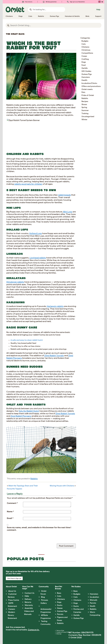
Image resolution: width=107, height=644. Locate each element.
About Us (12, 591)
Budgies (85, 41)
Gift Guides (86, 71)
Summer (85, 110)
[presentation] (23, 539)
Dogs (84, 62)
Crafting (85, 59)
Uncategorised (88, 116)
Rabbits (34, 479)
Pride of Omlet (88, 95)
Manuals (94, 600)
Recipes (85, 101)
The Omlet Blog (15, 34)
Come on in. (34, 630)
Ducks (60, 605)
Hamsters (86, 77)
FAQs (27, 596)
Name (10, 511)
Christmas (86, 50)
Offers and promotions (91, 86)
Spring (84, 107)
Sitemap (59, 634)
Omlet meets (87, 89)
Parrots (60, 614)
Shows (84, 104)
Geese (60, 608)
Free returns (27, 2)
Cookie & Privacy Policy (63, 632)
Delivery (28, 599)
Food (84, 65)
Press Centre (14, 600)
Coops (84, 56)
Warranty (29, 605)
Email (10, 518)
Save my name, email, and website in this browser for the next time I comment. (39, 529)
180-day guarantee (50, 2)
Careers (12, 609)
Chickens (85, 47)
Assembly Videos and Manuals (29, 611)
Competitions (87, 53)
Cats (84, 44)
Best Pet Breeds (59, 588)
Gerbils (85, 68)
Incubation (94, 597)
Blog (43, 597)
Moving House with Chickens (62, 486)
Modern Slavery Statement (12, 615)
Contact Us (29, 593)
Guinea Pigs (87, 74)
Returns (28, 602)
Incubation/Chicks (89, 83)
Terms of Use (60, 630)
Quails (93, 606)
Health (84, 80)
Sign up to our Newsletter (76, 2)
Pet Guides (76, 587)
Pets (83, 92)
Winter (84, 120)
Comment (12, 503)
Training (85, 113)
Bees (59, 593)
